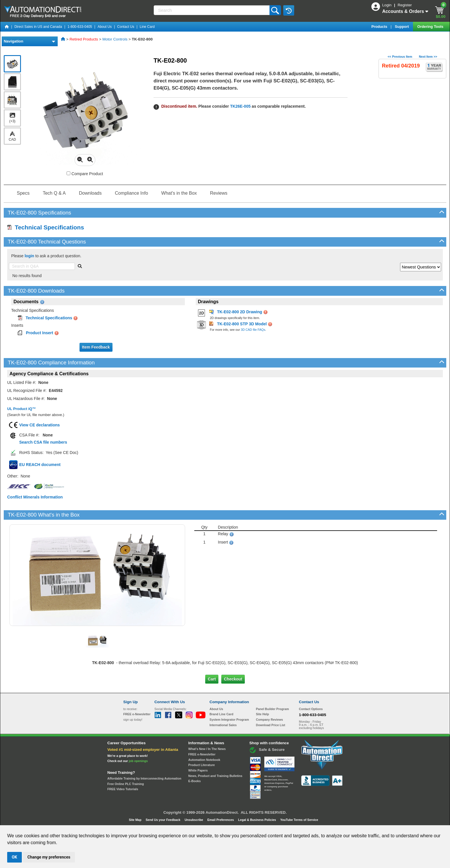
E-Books (194, 781)
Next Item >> (428, 57)
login (29, 256)
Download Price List (271, 725)
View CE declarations (39, 425)
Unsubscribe (194, 820)
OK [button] (14, 857)
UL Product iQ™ (22, 409)
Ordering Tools (431, 27)
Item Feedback (96, 347)
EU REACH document (40, 465)
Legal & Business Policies (258, 820)
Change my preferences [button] (49, 857)
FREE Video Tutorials (123, 789)
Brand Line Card (221, 714)
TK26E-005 (240, 106)
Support (403, 27)
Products (380, 27)
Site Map (136, 820)
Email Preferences (221, 820)
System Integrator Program (229, 720)
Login (387, 5)
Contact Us (126, 27)
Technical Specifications (46, 227)
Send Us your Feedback (164, 820)
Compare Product (85, 174)
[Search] (212, 10)
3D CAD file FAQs (253, 330)
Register (405, 5)
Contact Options (311, 709)
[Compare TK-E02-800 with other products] (68, 173)
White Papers (198, 770)
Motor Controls (115, 39)
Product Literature (201, 765)
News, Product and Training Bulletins (215, 776)
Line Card (147, 27)
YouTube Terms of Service (299, 820)
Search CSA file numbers (43, 442)
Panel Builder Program (272, 709)
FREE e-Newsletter (202, 754)
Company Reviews (269, 720)
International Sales (223, 725)
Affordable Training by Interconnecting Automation (144, 778)
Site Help (263, 714)
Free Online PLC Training (126, 784)
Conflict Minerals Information (35, 497)
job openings (138, 761)
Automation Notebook (204, 760)
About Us (105, 27)
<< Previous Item (400, 57)
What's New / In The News (207, 749)
